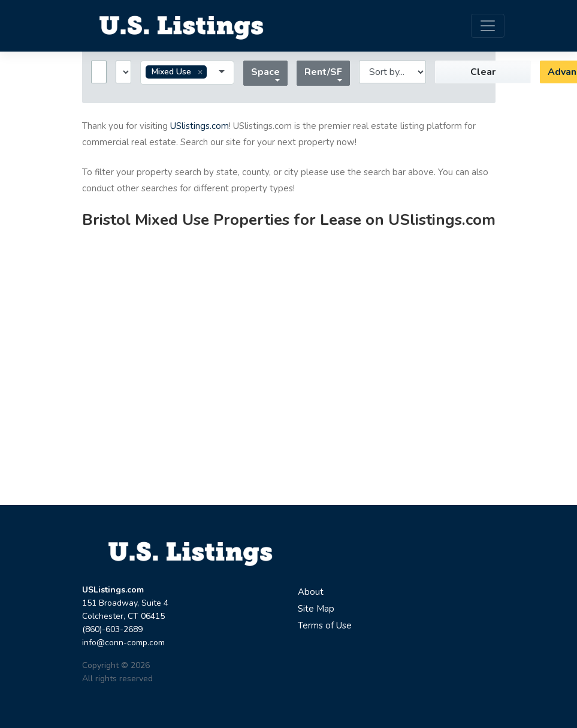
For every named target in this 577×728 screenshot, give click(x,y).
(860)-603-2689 (112, 629)
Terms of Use (325, 625)
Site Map (316, 609)
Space (265, 72)
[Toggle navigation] (488, 26)
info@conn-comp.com (123, 643)
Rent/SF (323, 72)
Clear (483, 72)
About (311, 592)
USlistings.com (200, 126)
